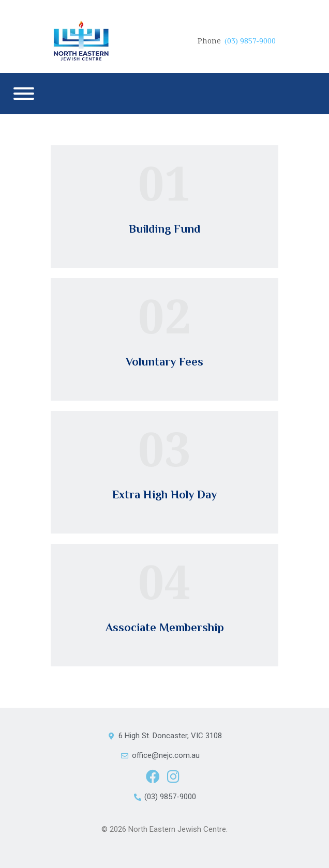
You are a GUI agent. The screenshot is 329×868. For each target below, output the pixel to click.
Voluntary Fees (165, 362)
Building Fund (165, 229)
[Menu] (24, 94)
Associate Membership (165, 627)
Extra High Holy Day (165, 494)
